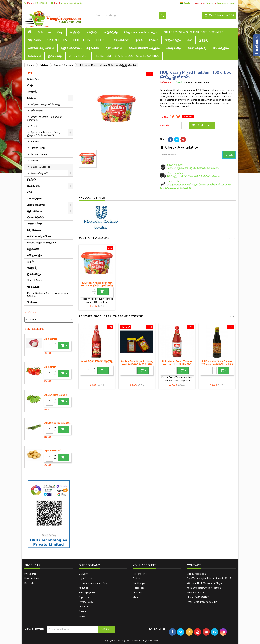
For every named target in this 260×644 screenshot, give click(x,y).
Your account (144, 565)
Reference (166, 82)
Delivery (83, 574)
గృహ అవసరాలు (114, 48)
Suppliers (84, 597)
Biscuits (102, 40)
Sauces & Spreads (41, 167)
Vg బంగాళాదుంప (53, 451)
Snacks (35, 161)
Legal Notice (85, 579)
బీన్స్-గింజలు (34, 40)
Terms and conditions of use (93, 583)
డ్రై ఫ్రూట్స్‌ (204, 40)
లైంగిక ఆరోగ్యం (55, 56)
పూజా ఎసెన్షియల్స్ (197, 48)
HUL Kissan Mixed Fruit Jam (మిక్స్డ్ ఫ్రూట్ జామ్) (97, 284)
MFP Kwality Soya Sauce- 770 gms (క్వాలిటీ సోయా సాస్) (217, 363)
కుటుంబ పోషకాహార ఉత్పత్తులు (144, 48)
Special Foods (57, 40)
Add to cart (202, 125)
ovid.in (200, 593)
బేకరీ (190, 40)
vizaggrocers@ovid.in (72, 3)
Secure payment (87, 593)
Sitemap (83, 611)
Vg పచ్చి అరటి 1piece (55, 395)
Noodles (36, 126)
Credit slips (139, 583)
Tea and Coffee (39, 154)
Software (32, 302)
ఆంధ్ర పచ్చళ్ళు (111, 32)
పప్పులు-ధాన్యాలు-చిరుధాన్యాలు (141, 32)
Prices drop (31, 574)
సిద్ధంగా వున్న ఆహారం (41, 173)
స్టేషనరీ (139, 40)
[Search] (130, 15)
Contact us (84, 607)
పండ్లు (60, 32)
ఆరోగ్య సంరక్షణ (174, 48)
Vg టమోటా (50, 367)
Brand (179, 82)
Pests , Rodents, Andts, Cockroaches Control (127, 56)
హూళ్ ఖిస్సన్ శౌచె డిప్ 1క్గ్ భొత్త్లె (97, 361)
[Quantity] (49, 346)
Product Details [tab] (92, 198)
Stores (82, 616)
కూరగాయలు (44, 32)
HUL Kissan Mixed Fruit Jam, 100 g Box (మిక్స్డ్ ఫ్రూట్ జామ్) (137, 284)
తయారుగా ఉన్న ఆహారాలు (41, 48)
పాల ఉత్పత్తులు (221, 48)
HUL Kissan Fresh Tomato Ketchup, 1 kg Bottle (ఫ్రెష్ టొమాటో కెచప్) (177, 364)
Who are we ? (78, 56)
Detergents (82, 40)
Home (29, 73)
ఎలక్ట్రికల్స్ (75, 32)
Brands (30, 312)
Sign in (209, 3)
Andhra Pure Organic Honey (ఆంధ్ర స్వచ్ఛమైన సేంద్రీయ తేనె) (137, 363)
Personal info (140, 574)
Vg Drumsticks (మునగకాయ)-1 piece (58, 423)
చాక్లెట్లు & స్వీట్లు (173, 40)
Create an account (226, 3)
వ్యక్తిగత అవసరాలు (70, 48)
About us (83, 588)
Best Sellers (34, 329)
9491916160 (41, 3)
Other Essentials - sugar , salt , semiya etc (193, 32)
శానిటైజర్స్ (92, 32)
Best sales (30, 583)
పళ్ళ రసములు (122, 40)
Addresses (139, 588)
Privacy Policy (86, 602)
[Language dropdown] (187, 3)
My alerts (138, 597)
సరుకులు (154, 40)
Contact (194, 565)
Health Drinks (38, 148)
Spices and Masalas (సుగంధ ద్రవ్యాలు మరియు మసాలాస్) (44, 134)
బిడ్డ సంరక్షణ (93, 48)
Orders (136, 579)
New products (32, 579)
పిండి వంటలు (34, 56)
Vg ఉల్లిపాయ (50, 339)
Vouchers (138, 593)
